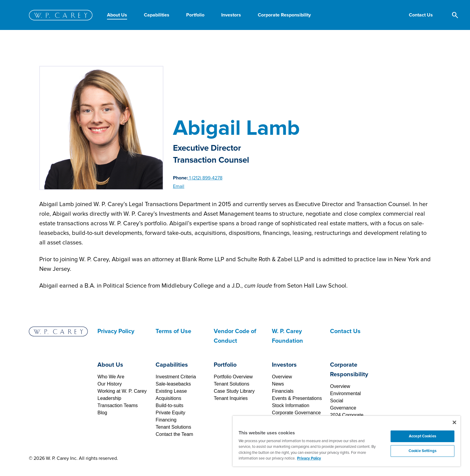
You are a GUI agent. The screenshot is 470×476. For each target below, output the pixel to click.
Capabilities (172, 365)
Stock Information (291, 405)
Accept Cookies (422, 436)
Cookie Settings (422, 451)
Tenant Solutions (173, 427)
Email (179, 186)
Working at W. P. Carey (122, 391)
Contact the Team (174, 434)
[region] (347, 441)
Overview (282, 377)
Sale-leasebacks (173, 384)
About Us (110, 365)
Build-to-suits (169, 405)
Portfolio (225, 365)
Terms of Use (173, 331)
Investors (284, 365)
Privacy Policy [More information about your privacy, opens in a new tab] (309, 458)
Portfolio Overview (233, 377)
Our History (110, 384)
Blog (102, 413)
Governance (343, 408)
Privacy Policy (116, 331)
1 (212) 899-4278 (205, 178)
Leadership (109, 398)
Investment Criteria (176, 377)
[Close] (454, 422)
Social (337, 401)
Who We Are (111, 377)
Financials (283, 391)
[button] (421, 15)
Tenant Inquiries (231, 398)
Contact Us (345, 331)
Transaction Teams (117, 405)
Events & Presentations (297, 398)
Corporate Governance (296, 413)
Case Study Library (234, 391)
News (278, 384)
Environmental (345, 393)
